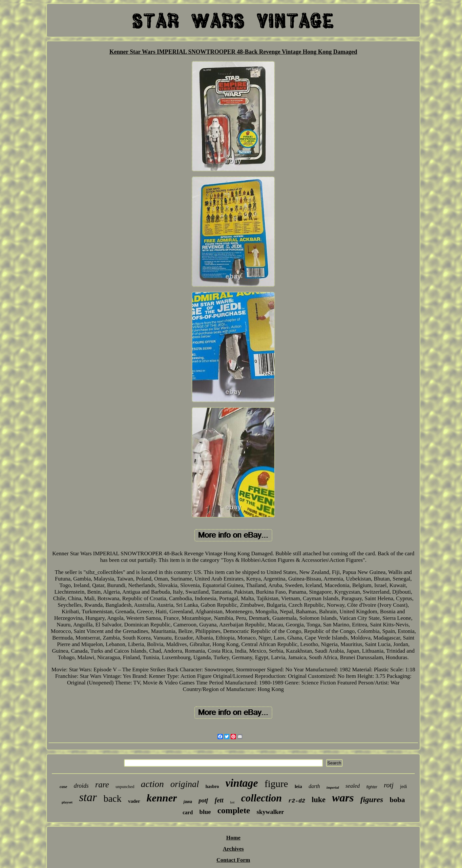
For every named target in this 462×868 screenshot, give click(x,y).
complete (234, 810)
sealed (353, 786)
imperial (333, 787)
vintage (242, 783)
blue (205, 812)
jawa (188, 802)
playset (67, 802)
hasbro (212, 787)
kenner (162, 798)
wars (343, 798)
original (185, 784)
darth (314, 786)
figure (276, 784)
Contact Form (233, 860)
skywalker (270, 812)
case (63, 787)
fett (219, 800)
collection (262, 798)
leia (298, 786)
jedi (403, 787)
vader (134, 801)
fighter (372, 787)
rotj (389, 785)
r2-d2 (297, 801)
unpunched (125, 787)
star (88, 797)
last (232, 802)
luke (319, 800)
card (188, 812)
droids (81, 786)
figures (372, 799)
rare (102, 785)
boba (397, 800)
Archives (233, 849)
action (152, 784)
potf (203, 800)
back (112, 799)
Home (233, 838)
